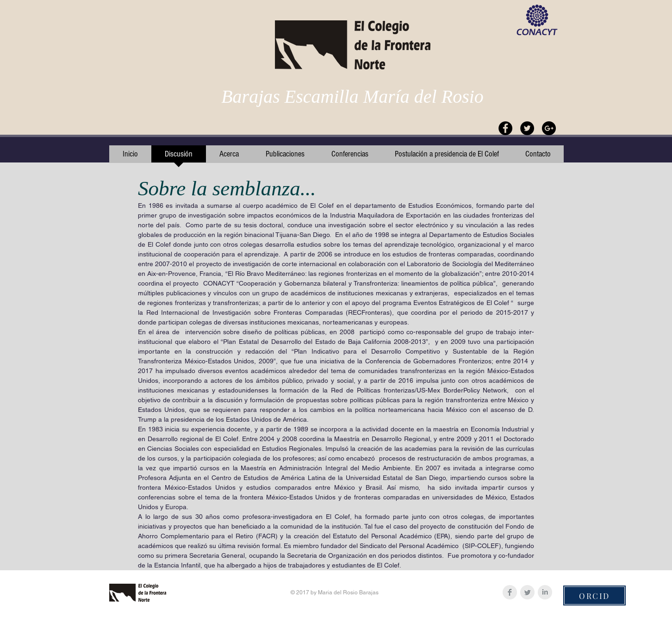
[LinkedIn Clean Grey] (545, 592)
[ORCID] (594, 595)
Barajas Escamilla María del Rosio (352, 97)
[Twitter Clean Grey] (527, 592)
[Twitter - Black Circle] (527, 128)
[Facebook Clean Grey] (510, 592)
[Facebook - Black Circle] (505, 128)
